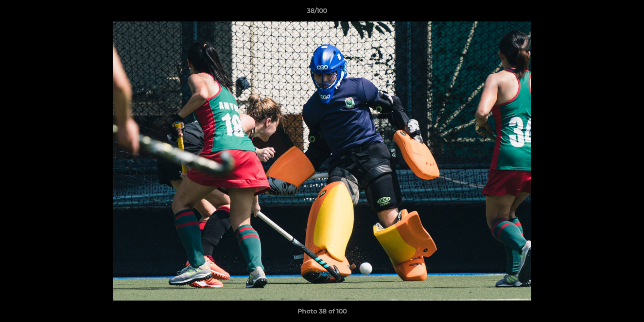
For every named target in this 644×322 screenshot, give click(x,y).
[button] (606, 13)
